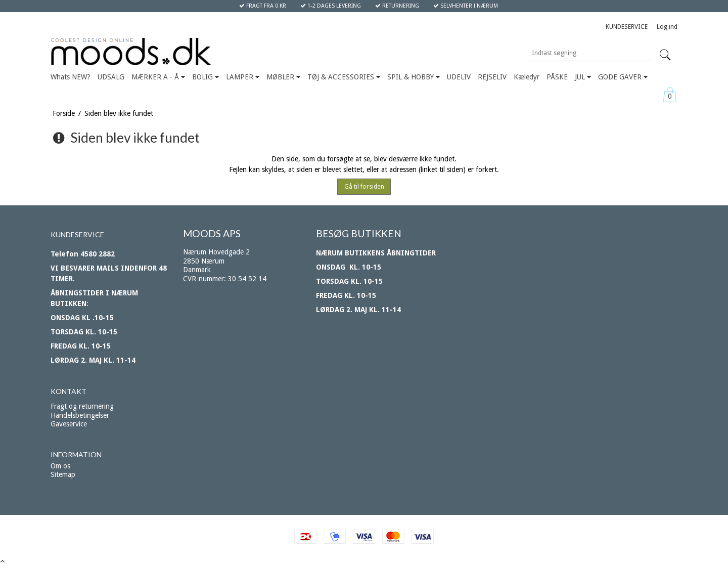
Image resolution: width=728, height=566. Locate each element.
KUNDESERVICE (627, 27)
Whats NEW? (71, 77)
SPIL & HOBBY (414, 77)
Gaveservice (69, 424)
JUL (583, 77)
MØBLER (283, 77)
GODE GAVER (623, 77)
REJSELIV (492, 77)
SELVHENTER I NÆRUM (466, 6)
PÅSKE (557, 77)
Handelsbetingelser (80, 415)
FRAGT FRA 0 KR (263, 6)
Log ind (667, 27)
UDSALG (111, 77)
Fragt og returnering (82, 406)
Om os (60, 466)
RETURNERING (397, 6)
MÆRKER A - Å (158, 77)
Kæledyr (527, 77)
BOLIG (206, 77)
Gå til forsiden (364, 187)
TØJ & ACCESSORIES (344, 77)
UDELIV (459, 77)
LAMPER (243, 77)
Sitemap (63, 474)
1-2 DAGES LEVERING (331, 6)
